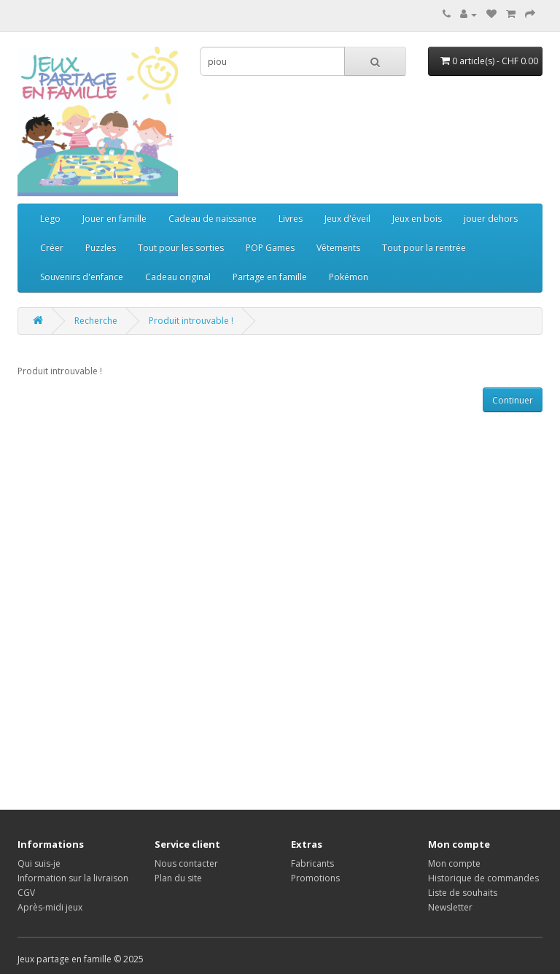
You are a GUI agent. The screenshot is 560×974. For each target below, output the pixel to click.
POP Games (270, 248)
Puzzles (101, 248)
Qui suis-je (39, 863)
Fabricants (312, 863)
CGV (26, 893)
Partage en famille (270, 277)
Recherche (96, 321)
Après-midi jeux (50, 907)
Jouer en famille (114, 219)
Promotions (315, 878)
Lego (50, 219)
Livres (291, 219)
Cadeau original (178, 277)
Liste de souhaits (463, 893)
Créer (52, 248)
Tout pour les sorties (181, 248)
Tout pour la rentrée (424, 248)
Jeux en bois (417, 219)
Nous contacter (186, 863)
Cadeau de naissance (213, 219)
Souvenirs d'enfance (82, 277)
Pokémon (349, 277)
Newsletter (450, 907)
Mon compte (454, 863)
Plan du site (178, 878)
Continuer (513, 400)
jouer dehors (491, 219)
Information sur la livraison (73, 878)
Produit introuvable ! (191, 321)
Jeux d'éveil (347, 219)
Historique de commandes (483, 878)
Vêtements (338, 248)
